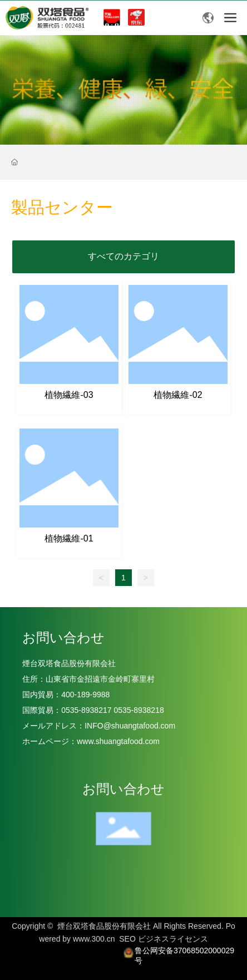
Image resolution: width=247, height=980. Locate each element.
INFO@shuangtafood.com (130, 726)
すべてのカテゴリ (123, 256)
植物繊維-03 (69, 395)
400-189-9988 (88, 695)
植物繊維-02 (178, 395)
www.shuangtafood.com (118, 741)
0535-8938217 (86, 710)
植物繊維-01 (69, 538)
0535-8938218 (138, 710)
